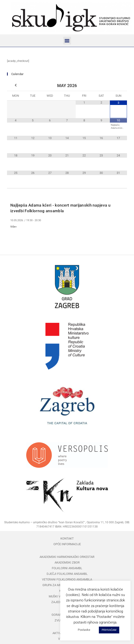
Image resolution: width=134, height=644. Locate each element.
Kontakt (67, 538)
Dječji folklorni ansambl (67, 574)
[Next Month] (118, 85)
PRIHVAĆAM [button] (109, 630)
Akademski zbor (67, 562)
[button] (67, 41)
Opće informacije (67, 544)
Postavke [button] (84, 630)
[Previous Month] (16, 85)
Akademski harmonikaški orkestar (67, 557)
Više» (13, 227)
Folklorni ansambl (67, 568)
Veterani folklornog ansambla (67, 579)
